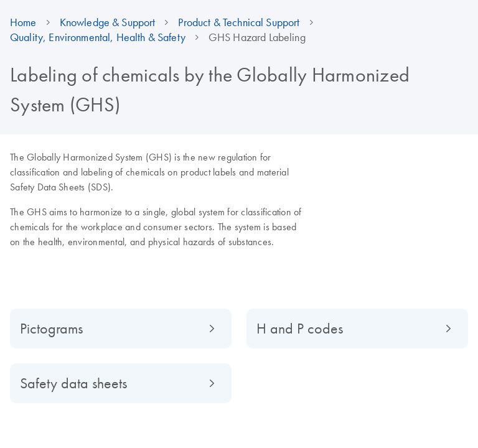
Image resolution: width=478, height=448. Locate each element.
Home (23, 22)
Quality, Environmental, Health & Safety (98, 37)
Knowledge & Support (108, 22)
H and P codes (300, 328)
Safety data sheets (73, 383)
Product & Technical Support (239, 22)
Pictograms (51, 328)
